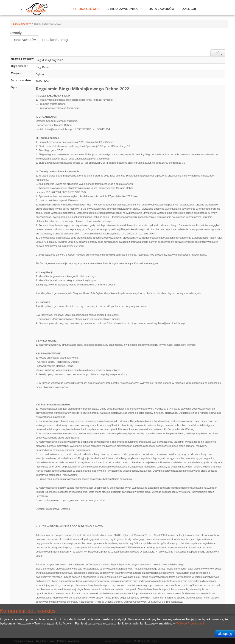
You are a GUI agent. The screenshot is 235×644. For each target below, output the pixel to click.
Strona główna (86, 9)
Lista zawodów (161, 9)
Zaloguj (189, 9)
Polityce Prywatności (190, 623)
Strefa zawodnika (123, 9)
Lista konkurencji (55, 40)
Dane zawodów (24, 40)
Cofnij (218, 53)
